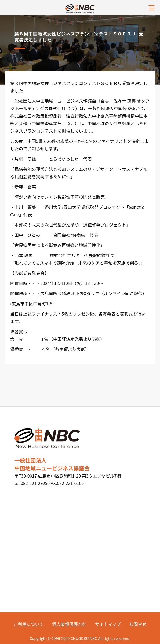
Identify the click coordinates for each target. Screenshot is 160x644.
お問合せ (138, 624)
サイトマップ (108, 624)
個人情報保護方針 (69, 624)
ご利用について (28, 624)
